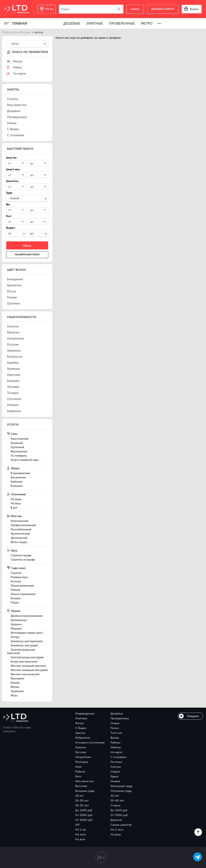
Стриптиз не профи (23, 560)
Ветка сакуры (19, 542)
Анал (78, 767)
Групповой (17, 447)
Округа (115, 772)
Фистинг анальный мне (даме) (29, 670)
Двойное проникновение (27, 616)
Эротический (19, 538)
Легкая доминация (22, 586)
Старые (115, 805)
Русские (81, 752)
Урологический (20, 534)
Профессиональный (23, 525)
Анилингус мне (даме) (24, 645)
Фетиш (15, 687)
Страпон (16, 573)
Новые (115, 723)
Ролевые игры (19, 577)
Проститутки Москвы (16, 32)
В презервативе (20, 473)
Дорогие (116, 820)
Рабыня (15, 590)
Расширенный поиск (27, 255)
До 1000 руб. (84, 810)
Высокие (81, 786)
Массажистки (84, 781)
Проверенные (122, 23)
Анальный (17, 443)
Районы (115, 743)
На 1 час (81, 830)
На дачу (116, 834)
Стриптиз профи (21, 555)
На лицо (16, 503)
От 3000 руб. (119, 815)
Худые (114, 776)
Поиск (115, 728)
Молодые (82, 762)
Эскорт (15, 637)
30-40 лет (117, 801)
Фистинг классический (25, 674)
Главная (20, 23)
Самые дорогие (121, 825)
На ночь (81, 834)
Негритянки (83, 757)
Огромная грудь (121, 791)
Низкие (115, 781)
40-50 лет (82, 805)
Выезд (115, 738)
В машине (17, 486)
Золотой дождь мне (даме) (27, 657)
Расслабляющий (21, 529)
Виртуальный (19, 451)
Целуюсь (16, 624)
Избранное (83, 738)
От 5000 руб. (84, 820)
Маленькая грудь (122, 786)
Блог (78, 776)
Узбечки (116, 747)
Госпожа (16, 581)
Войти (194, 9)
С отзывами (118, 757)
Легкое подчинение (23, 594)
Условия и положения (90, 743)
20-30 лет (82, 801)
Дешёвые (72, 23)
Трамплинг (17, 691)
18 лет (79, 796)
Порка (15, 603)
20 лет (115, 796)
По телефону (19, 456)
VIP (77, 825)
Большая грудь (85, 791)
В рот (14, 508)
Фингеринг (18, 679)
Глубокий (16, 482)
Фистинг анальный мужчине (28, 666)
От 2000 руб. (84, 815)
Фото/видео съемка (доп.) (27, 633)
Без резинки (18, 477)
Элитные (95, 23)
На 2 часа (117, 830)
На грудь (16, 499)
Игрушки (16, 629)
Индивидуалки (85, 714)
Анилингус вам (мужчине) (27, 641)
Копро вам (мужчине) (24, 662)
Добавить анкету (163, 9)
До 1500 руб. (119, 810)
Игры (14, 695)
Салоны (116, 767)
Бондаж (16, 598)
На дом (80, 839)
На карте (116, 752)
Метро (147, 23)
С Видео (81, 728)
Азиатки (80, 747)
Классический (20, 439)
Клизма (15, 683)
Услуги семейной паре (25, 460)
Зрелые (80, 733)
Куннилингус (19, 620)
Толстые (116, 733)
